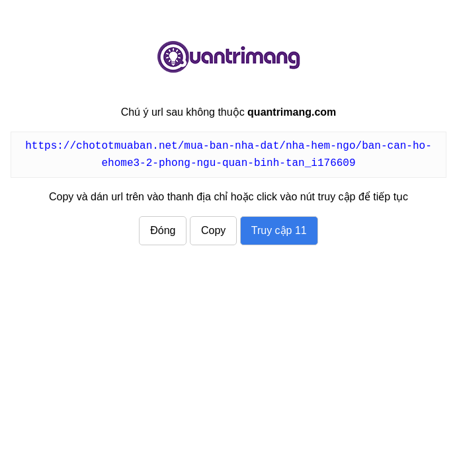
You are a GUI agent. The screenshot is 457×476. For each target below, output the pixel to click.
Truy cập (279, 230)
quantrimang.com (229, 57)
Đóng (163, 230)
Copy (213, 230)
